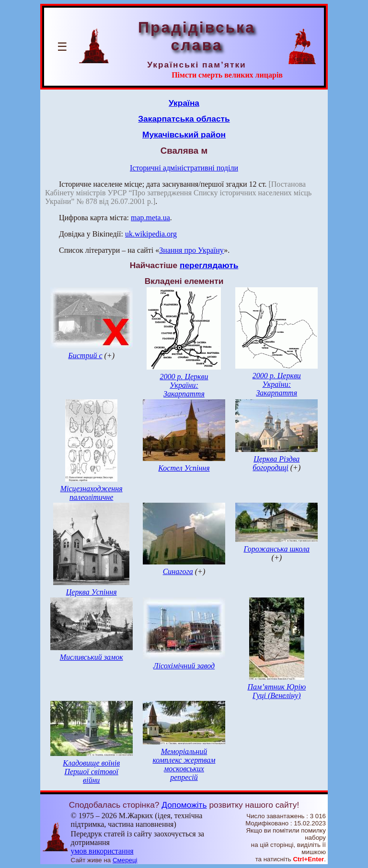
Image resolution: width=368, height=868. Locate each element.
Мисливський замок (92, 657)
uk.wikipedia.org (151, 234)
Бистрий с (85, 355)
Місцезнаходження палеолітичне (92, 493)
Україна (184, 103)
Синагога (178, 571)
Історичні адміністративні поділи (184, 168)
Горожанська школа (276, 549)
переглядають (209, 265)
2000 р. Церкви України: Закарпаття (184, 385)
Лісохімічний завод (184, 666)
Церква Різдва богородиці (276, 463)
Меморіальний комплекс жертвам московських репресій (184, 764)
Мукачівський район (184, 135)
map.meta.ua (150, 218)
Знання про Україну (191, 250)
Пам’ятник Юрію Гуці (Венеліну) (276, 691)
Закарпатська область (184, 119)
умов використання (102, 851)
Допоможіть (184, 805)
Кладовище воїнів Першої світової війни (91, 772)
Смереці (125, 860)
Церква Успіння (92, 592)
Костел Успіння (184, 468)
